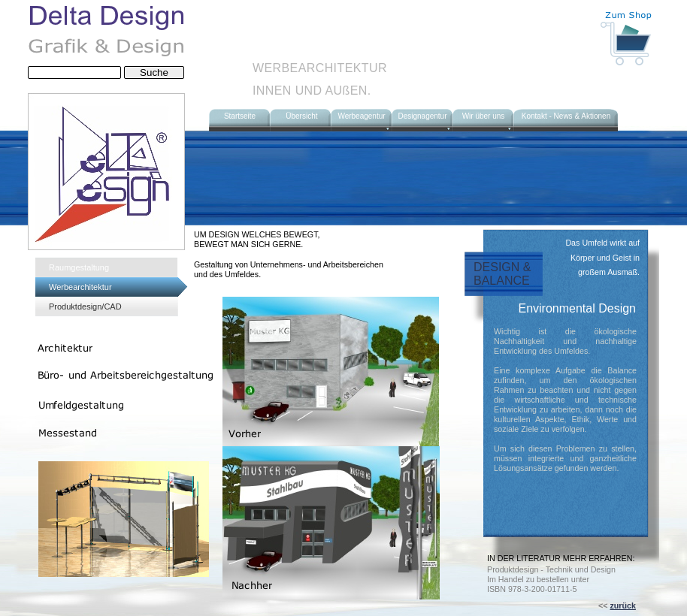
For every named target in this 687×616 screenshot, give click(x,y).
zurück (622, 605)
